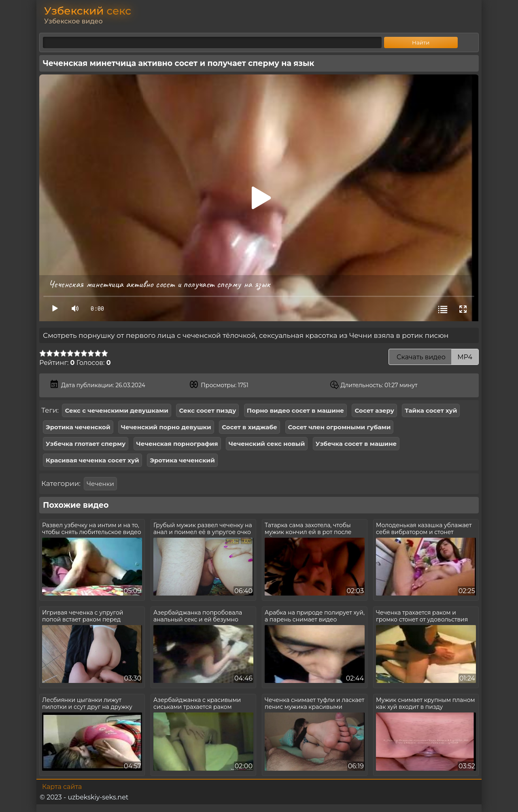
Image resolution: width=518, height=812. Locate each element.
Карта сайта (62, 787)
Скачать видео (434, 357)
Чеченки (100, 484)
